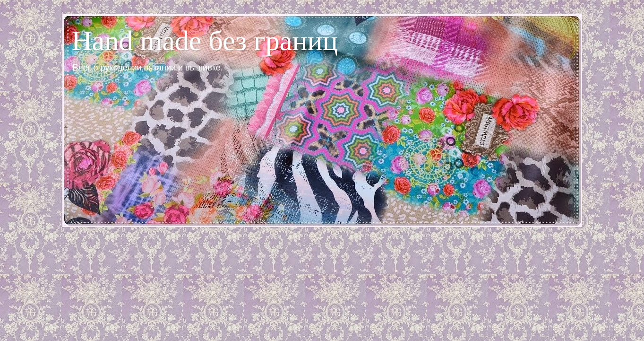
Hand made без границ (205, 41)
